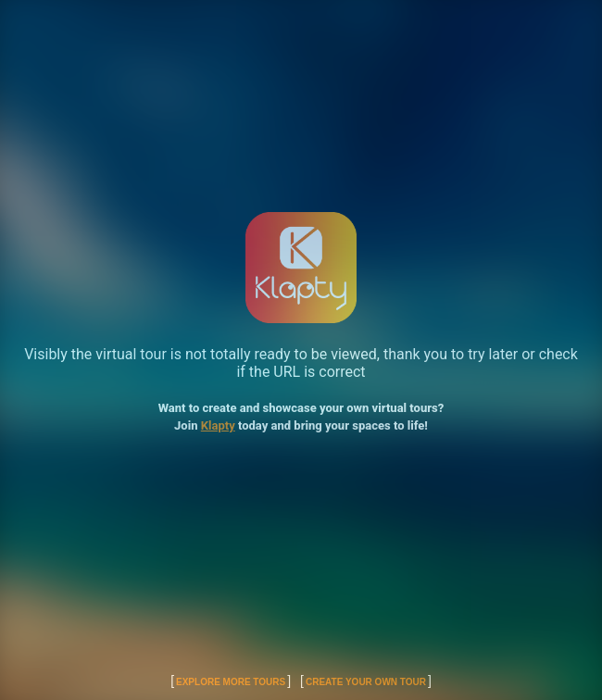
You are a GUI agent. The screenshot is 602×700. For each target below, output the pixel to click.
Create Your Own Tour (366, 682)
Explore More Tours (231, 682)
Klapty (218, 425)
